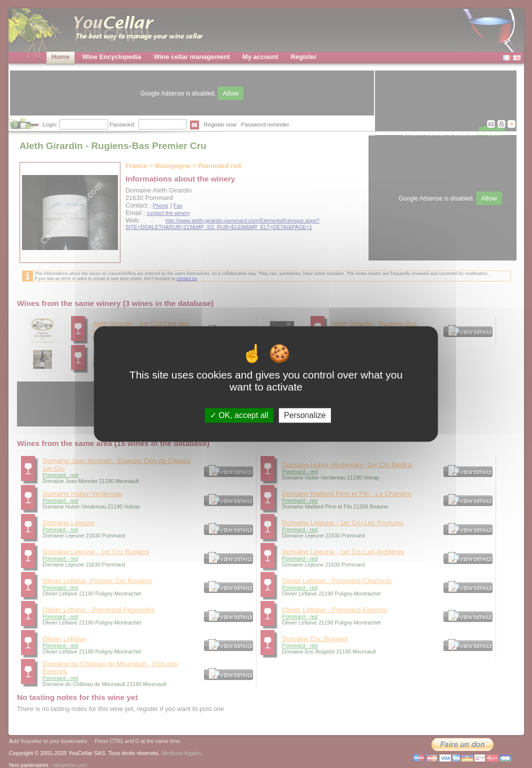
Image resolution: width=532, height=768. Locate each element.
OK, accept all (239, 415)
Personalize (305, 415)
